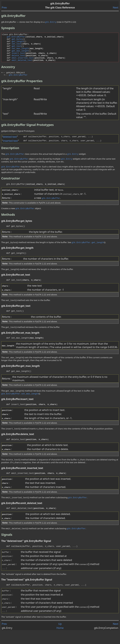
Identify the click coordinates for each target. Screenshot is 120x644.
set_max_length (20, 52)
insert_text (18, 57)
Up (60, 636)
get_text (16, 49)
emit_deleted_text (22, 66)
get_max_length (20, 54)
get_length (18, 43)
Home (60, 641)
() (84, 576)
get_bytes (17, 40)
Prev (4, 8)
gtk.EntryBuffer (16, 38)
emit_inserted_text (22, 63)
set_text (16, 46)
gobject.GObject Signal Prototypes (18, 137)
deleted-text (10, 143)
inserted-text (10, 147)
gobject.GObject (16, 79)
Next (116, 8)
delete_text (18, 60)
